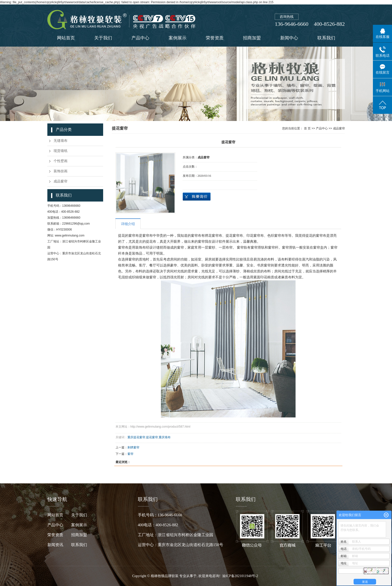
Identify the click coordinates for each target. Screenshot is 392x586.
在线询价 (197, 197)
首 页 (307, 128)
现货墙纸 (60, 151)
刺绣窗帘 (133, 447)
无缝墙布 (60, 141)
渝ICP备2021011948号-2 (240, 576)
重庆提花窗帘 (136, 437)
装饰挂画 (60, 171)
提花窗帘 (152, 437)
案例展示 (178, 38)
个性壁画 (60, 161)
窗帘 (130, 454)
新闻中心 (289, 38)
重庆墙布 (165, 437)
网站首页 (66, 38)
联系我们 (326, 38)
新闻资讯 (59, 545)
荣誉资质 (215, 38)
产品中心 (140, 38)
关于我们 (103, 38)
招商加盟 (252, 38)
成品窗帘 (60, 181)
